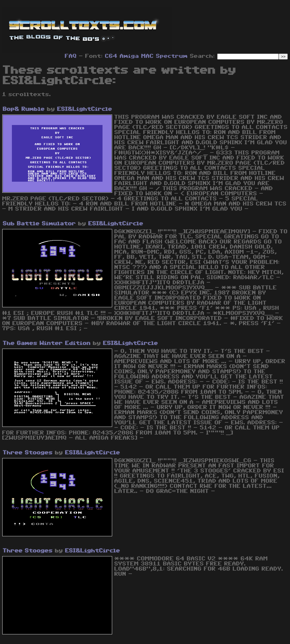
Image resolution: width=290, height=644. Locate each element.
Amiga (129, 56)
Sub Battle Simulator (39, 224)
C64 (111, 56)
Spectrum (172, 56)
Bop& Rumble (24, 109)
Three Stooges (28, 453)
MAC (148, 56)
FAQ (71, 56)
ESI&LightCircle (85, 109)
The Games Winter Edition (47, 343)
